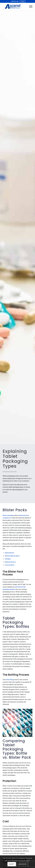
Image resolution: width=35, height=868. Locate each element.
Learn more (22, 864)
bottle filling (9, 680)
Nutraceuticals (9, 553)
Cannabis (8, 559)
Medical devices (10, 562)
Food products (10, 565)
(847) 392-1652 (15, 1)
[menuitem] (15, 1)
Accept (12, 864)
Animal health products (12, 556)
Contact (23, 1)
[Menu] (30, 6)
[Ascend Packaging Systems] (15, 6)
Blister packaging (8, 515)
